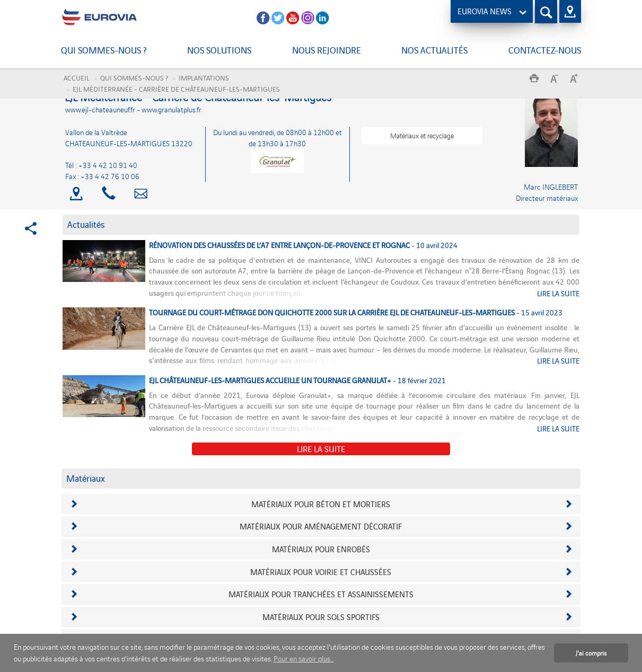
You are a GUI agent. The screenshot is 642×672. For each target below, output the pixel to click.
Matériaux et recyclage (422, 135)
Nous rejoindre (327, 50)
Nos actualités (434, 50)
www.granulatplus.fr (172, 109)
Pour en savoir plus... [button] (304, 658)
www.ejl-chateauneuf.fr (101, 109)
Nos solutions (219, 50)
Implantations (204, 78)
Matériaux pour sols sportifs (321, 617)
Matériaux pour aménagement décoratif (321, 526)
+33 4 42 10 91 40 (108, 165)
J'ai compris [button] (591, 653)
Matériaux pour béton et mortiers (321, 504)
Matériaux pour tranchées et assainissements (321, 594)
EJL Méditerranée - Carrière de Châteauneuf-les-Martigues (176, 89)
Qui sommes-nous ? (104, 50)
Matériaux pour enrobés (321, 549)
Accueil (77, 78)
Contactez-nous (545, 50)
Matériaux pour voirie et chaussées (321, 572)
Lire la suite (321, 448)
